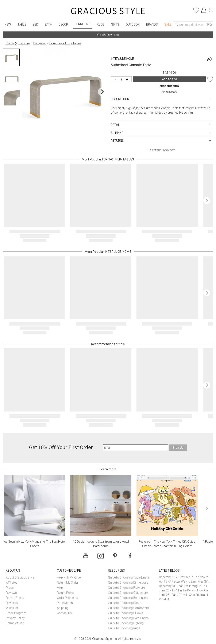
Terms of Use (15, 623)
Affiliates (12, 583)
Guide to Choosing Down (125, 603)
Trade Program (16, 613)
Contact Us (64, 613)
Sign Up (178, 448)
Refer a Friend (15, 598)
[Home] (108, 12)
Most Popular (108, 159)
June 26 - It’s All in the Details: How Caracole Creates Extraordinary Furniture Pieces (185, 590)
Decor (63, 24)
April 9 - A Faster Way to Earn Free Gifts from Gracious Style (185, 582)
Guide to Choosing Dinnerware (128, 583)
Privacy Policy (15, 618)
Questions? (162, 150)
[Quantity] (122, 80)
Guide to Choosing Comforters (128, 608)
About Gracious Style (20, 577)
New (8, 24)
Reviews (11, 593)
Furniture (82, 24)
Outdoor (133, 24)
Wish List (12, 608)
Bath (48, 24)
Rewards (12, 603)
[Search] (177, 25)
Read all (164, 599)
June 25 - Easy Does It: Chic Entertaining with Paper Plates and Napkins (185, 595)
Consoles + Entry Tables (65, 43)
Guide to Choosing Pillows (126, 613)
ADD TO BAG (169, 79)
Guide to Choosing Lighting (126, 623)
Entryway (39, 43)
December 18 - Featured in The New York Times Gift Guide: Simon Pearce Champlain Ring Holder (185, 577)
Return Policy (66, 593)
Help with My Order (69, 577)
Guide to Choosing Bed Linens (128, 598)
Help (60, 588)
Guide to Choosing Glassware (128, 593)
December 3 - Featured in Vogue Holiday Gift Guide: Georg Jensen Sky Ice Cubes (185, 586)
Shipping (63, 608)
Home (10, 43)
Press (10, 588)
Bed (35, 24)
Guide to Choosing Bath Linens (128, 618)
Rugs (101, 24)
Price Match (65, 603)
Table (22, 24)
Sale (168, 24)
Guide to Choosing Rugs (124, 628)
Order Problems (67, 598)
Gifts (115, 24)
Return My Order (68, 583)
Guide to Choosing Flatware (126, 588)
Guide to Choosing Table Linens (129, 577)
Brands (152, 24)
